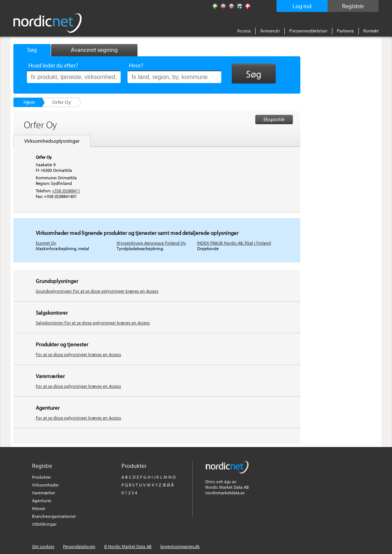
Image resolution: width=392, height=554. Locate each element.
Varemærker (44, 493)
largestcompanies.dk (180, 546)
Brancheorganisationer (54, 516)
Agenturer (42, 501)
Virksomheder (45, 485)
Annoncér (270, 31)
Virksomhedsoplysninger (52, 141)
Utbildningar (44, 524)
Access (244, 31)
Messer (39, 508)
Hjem (29, 102)
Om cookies (43, 546)
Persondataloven (79, 546)
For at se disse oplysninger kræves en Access (78, 354)
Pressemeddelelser (308, 31)
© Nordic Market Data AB (128, 546)
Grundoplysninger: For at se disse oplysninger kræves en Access (97, 291)
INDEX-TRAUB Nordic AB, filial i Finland (234, 243)
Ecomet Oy (46, 243)
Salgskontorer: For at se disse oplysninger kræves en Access (93, 323)
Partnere (345, 31)
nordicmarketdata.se (225, 493)
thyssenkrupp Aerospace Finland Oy (151, 243)
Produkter (42, 477)
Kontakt (371, 31)
